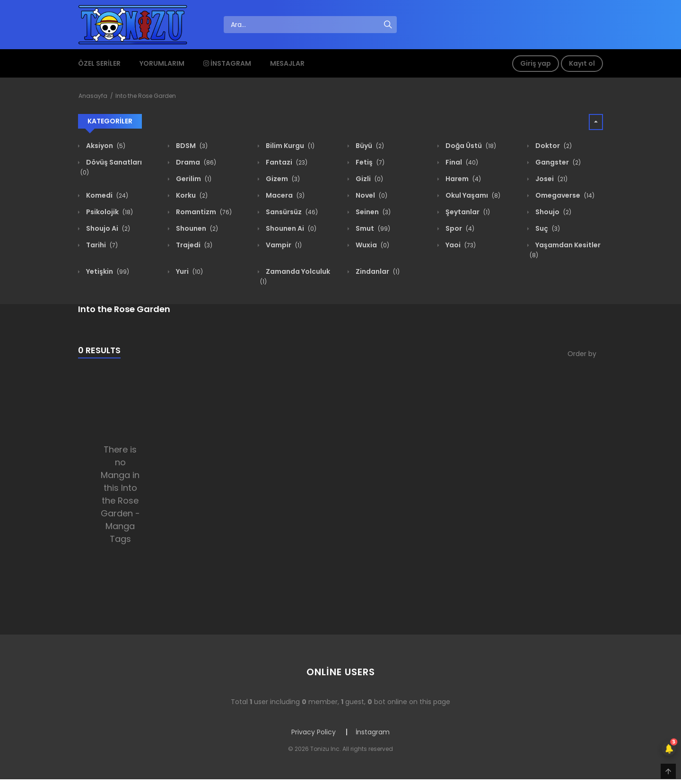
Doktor (553, 146)
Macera (284, 195)
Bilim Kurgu (289, 146)
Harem (463, 179)
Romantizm (203, 212)
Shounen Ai (290, 228)
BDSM (191, 146)
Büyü (369, 146)
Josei (551, 179)
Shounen (196, 228)
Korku (191, 195)
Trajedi (193, 245)
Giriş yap (536, 63)
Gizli (369, 179)
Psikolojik (109, 212)
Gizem (282, 179)
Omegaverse (564, 195)
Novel (371, 195)
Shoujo (553, 212)
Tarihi (101, 245)
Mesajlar (287, 63)
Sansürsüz (291, 212)
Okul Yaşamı (472, 195)
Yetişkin (107, 271)
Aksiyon (105, 146)
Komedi (106, 195)
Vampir (283, 245)
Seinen (372, 212)
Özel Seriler (99, 63)
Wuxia (372, 245)
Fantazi (286, 162)
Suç (547, 228)
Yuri (189, 271)
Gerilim (193, 179)
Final (461, 162)
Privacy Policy (314, 732)
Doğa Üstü (470, 146)
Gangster (557, 162)
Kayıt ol (582, 63)
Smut (372, 228)
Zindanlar (377, 271)
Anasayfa (93, 96)
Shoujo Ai (107, 228)
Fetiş (369, 162)
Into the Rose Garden (146, 96)
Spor (459, 228)
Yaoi (460, 245)
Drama (195, 162)
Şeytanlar (467, 212)
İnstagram (227, 63)
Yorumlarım (162, 63)
